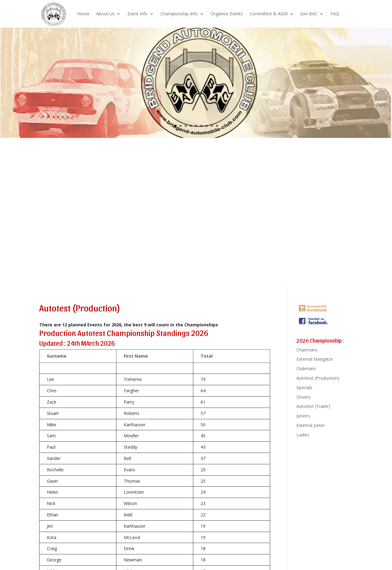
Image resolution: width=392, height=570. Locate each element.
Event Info (138, 14)
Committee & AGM (269, 14)
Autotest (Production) (318, 378)
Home (83, 14)
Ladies (303, 435)
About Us (105, 14)
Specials (304, 388)
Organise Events (227, 14)
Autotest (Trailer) (313, 406)
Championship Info (179, 14)
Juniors (303, 416)
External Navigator (315, 359)
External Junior (311, 425)
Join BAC (309, 14)
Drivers (303, 397)
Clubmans (306, 369)
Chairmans (307, 350)
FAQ (335, 14)
